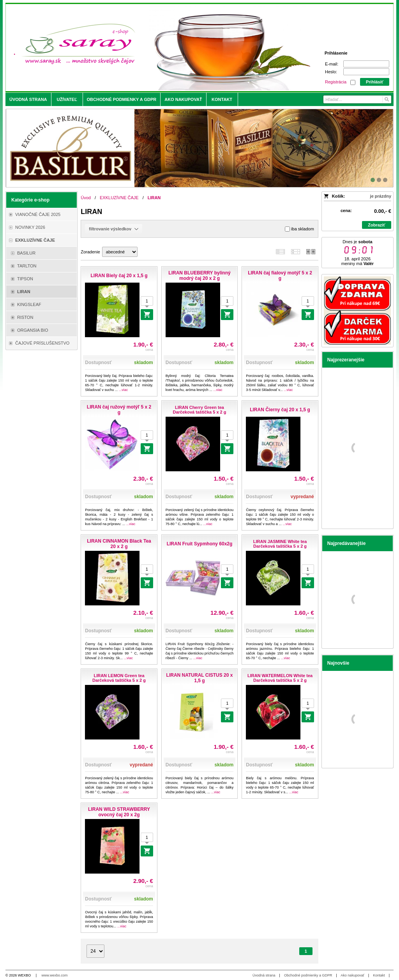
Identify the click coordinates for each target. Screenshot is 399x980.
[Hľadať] (386, 99)
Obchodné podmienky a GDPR (308, 975)
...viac (124, 390)
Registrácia (336, 82)
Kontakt (379, 975)
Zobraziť (376, 225)
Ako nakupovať (352, 975)
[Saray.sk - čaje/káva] (151, 48)
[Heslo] (366, 72)
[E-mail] (366, 64)
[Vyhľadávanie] (357, 99)
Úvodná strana (264, 975)
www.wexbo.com (55, 975)
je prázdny (381, 196)
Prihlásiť (375, 82)
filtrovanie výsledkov (114, 229)
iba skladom (299, 229)
